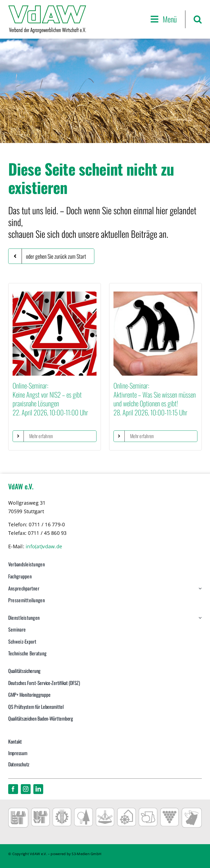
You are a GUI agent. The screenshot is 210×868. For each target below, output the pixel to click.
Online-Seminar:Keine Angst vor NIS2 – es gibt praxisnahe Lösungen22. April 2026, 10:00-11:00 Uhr (50, 399)
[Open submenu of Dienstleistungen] (199, 621)
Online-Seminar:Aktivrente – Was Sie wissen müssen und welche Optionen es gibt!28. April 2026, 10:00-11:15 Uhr (155, 399)
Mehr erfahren (41, 436)
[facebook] (13, 789)
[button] (198, 19)
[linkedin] (38, 789)
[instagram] (26, 789)
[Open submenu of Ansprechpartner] (199, 591)
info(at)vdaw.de (44, 546)
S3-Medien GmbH (87, 854)
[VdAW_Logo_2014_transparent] (47, 8)
